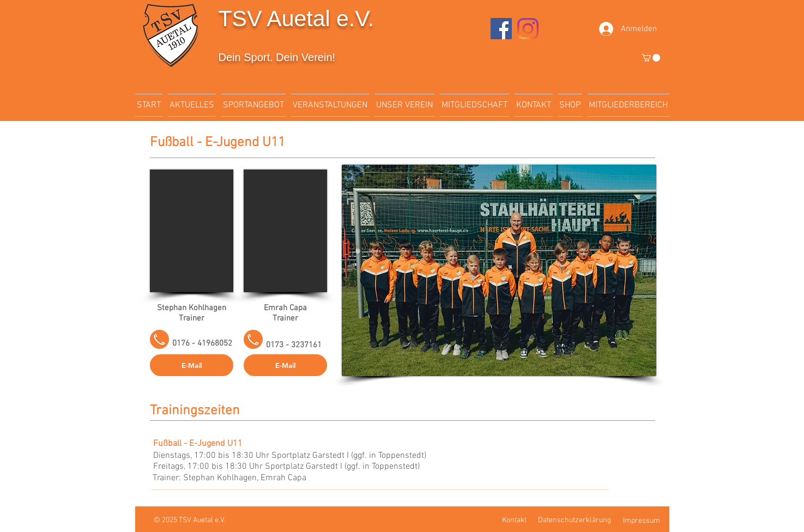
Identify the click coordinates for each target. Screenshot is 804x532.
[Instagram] (528, 29)
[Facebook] (501, 29)
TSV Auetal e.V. (297, 19)
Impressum (642, 521)
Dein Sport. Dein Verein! (277, 57)
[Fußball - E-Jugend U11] (207, 444)
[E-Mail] (192, 365)
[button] (651, 58)
